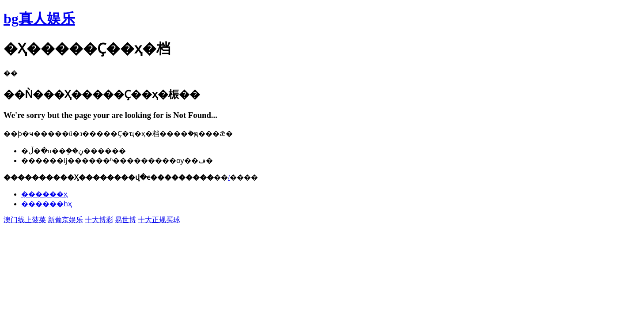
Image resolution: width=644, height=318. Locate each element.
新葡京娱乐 (65, 220)
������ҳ (44, 194)
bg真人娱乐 (39, 19)
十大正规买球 (159, 220)
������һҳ (47, 204)
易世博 (125, 220)
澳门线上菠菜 (25, 220)
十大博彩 (99, 220)
